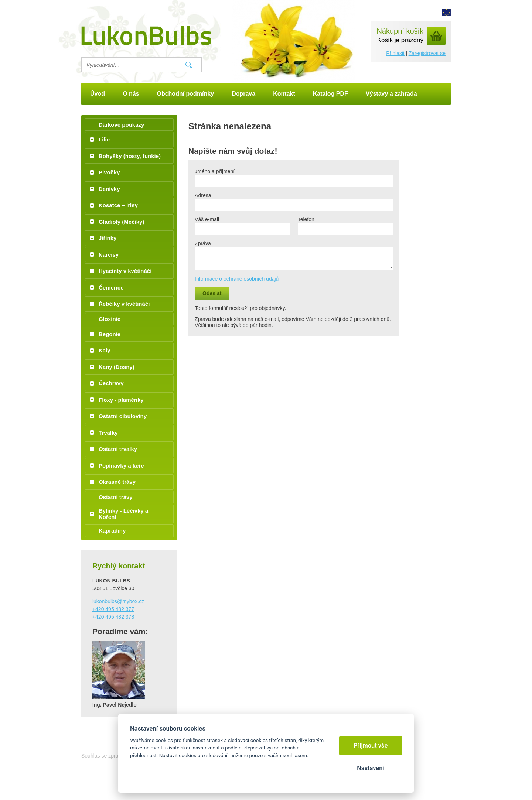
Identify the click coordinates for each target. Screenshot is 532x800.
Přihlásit (395, 53)
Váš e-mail (207, 219)
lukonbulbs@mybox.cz (118, 601)
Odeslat (212, 293)
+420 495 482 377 (113, 609)
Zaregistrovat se (427, 53)
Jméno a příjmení (215, 171)
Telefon (306, 219)
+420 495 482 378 (113, 617)
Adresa (203, 195)
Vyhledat (189, 65)
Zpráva (203, 243)
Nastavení (370, 768)
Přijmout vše (371, 746)
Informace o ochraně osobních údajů (237, 279)
